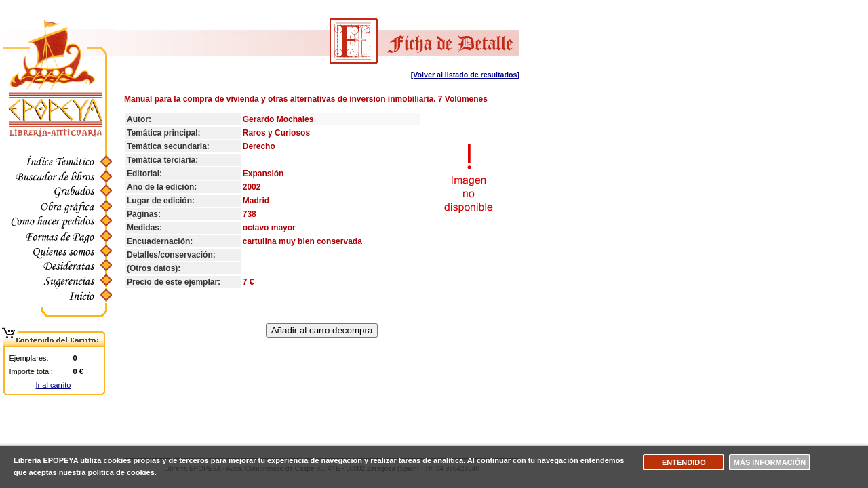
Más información (770, 462)
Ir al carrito (54, 385)
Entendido (684, 462)
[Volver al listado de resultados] (465, 75)
